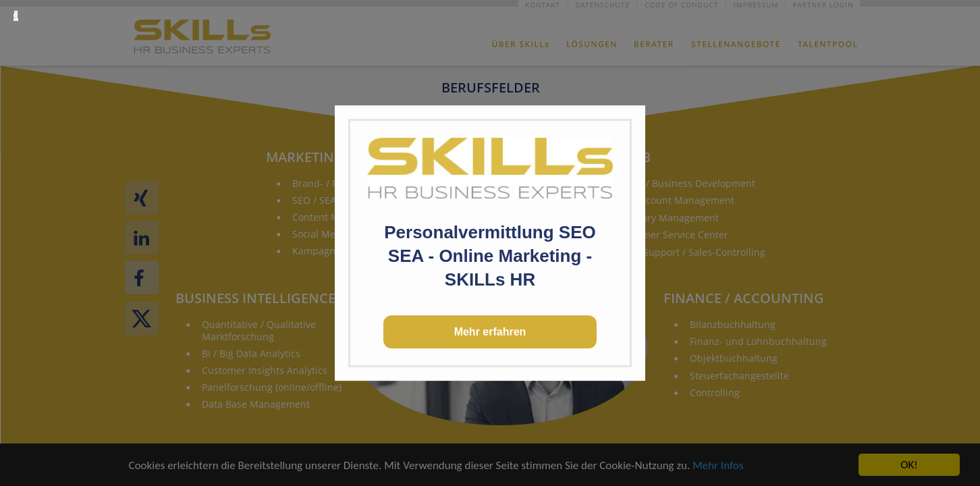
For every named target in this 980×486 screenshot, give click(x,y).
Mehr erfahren (490, 332)
